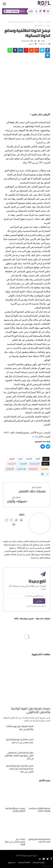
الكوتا (37, 459)
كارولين (11, 459)
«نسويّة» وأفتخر (17, 500)
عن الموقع (12, 862)
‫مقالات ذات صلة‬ (43, 619)
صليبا (20, 459)
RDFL (43, 41)
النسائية (29, 459)
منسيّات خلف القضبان (32, 490)
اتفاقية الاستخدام (24, 862)
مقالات (40, 22)
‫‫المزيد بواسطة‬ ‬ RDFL (24, 619)
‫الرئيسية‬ (48, 22)
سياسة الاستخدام (39, 862)
